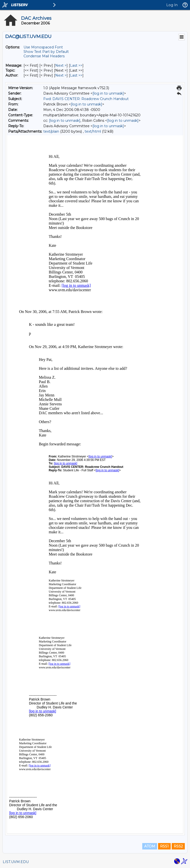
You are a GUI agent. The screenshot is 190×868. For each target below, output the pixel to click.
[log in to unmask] (108, 93)
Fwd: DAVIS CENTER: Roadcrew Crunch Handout (86, 99)
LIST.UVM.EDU (16, 862)
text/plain (51, 131)
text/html (93, 131)
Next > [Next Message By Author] (61, 75)
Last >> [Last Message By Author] (76, 75)
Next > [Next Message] (61, 65)
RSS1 (164, 846)
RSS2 (178, 846)
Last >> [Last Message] (76, 65)
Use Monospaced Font (43, 47)
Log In (172, 5)
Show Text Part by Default (46, 52)
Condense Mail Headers (44, 56)
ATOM (150, 846)
